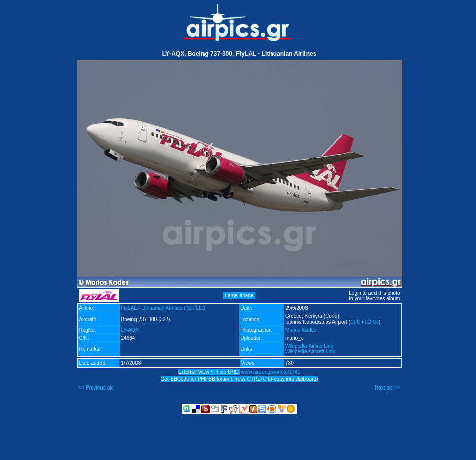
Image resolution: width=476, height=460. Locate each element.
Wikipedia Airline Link (309, 346)
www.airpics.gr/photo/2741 (271, 372)
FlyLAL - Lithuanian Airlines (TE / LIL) (163, 308)
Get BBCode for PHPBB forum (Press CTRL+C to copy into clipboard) (240, 379)
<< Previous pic (96, 388)
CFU (355, 322)
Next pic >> (387, 388)
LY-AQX (130, 330)
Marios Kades (301, 330)
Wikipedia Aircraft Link (310, 352)
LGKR (372, 322)
